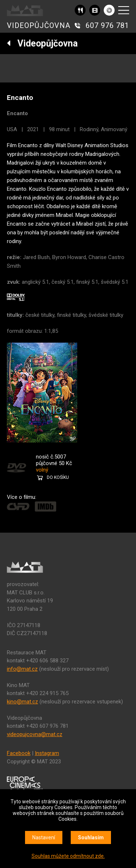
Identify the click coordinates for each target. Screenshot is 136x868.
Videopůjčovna (42, 43)
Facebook (19, 753)
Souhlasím (91, 837)
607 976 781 (107, 25)
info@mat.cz (22, 669)
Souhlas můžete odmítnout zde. (68, 856)
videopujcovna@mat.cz (35, 734)
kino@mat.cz (22, 702)
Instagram (47, 753)
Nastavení (44, 837)
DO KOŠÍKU (58, 477)
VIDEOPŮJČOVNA (39, 25)
